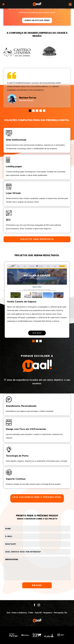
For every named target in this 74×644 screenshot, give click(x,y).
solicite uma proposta (37, 239)
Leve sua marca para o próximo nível (37, 497)
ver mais (37, 333)
